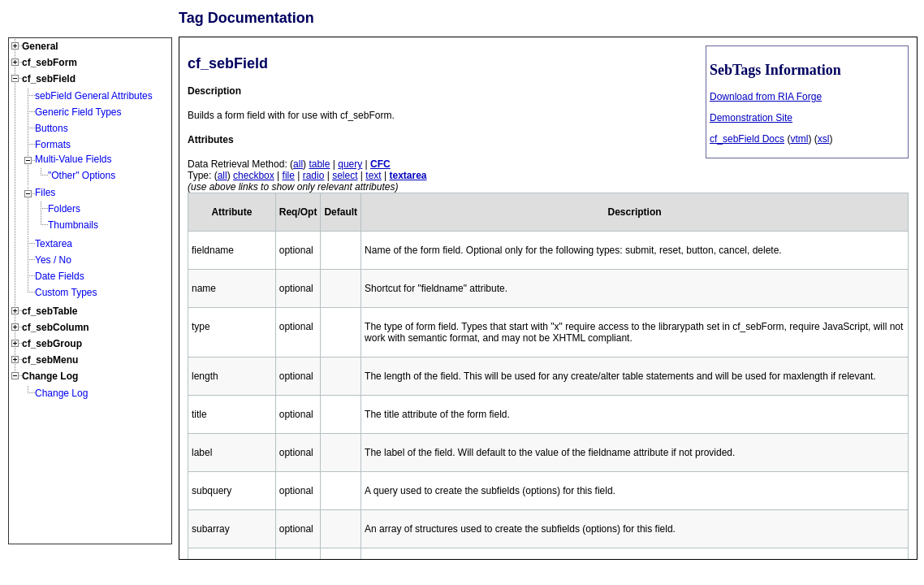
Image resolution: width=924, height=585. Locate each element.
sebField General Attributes (94, 96)
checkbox (254, 175)
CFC (380, 164)
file (289, 175)
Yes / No (53, 260)
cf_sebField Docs (747, 139)
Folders (64, 209)
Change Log (61, 393)
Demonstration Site (751, 118)
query (350, 164)
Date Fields (60, 276)
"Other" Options (82, 175)
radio (314, 175)
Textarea (54, 244)
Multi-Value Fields (73, 159)
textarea (408, 175)
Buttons (52, 128)
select (345, 175)
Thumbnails (73, 225)
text (373, 175)
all (298, 164)
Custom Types (66, 292)
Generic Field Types (78, 112)
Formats (53, 145)
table (319, 164)
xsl (824, 139)
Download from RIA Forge (766, 97)
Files (45, 193)
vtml (799, 139)
